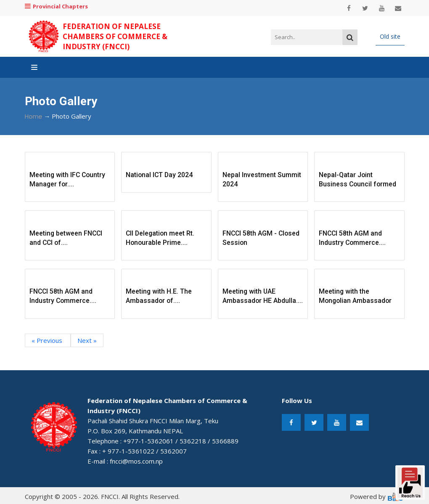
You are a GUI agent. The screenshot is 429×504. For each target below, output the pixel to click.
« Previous (48, 340)
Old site (390, 36)
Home (34, 117)
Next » (87, 340)
